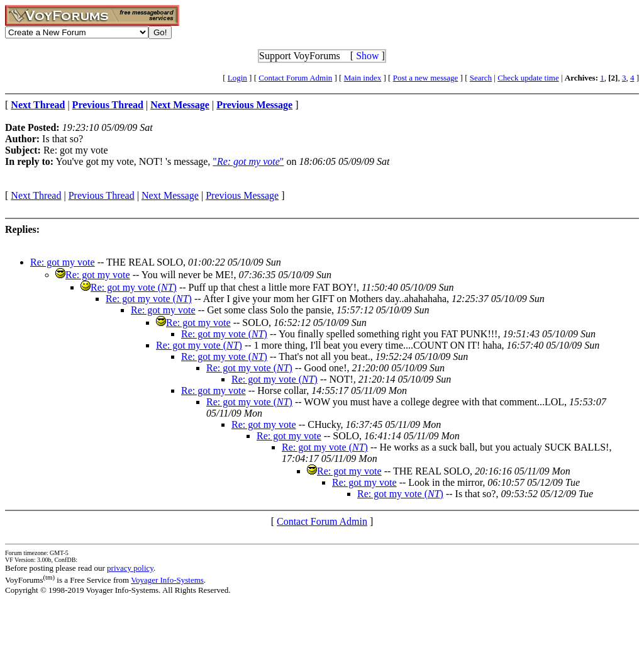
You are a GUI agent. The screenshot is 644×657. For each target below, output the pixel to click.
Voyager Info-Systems (167, 580)
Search (481, 78)
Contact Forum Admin (295, 78)
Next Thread (36, 195)
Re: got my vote (63, 262)
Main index (363, 78)
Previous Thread (102, 195)
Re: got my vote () (134, 287)
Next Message (170, 195)
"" (248, 161)
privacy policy (130, 568)
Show (367, 56)
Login (237, 78)
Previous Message (242, 195)
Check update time (528, 78)
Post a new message (426, 78)
